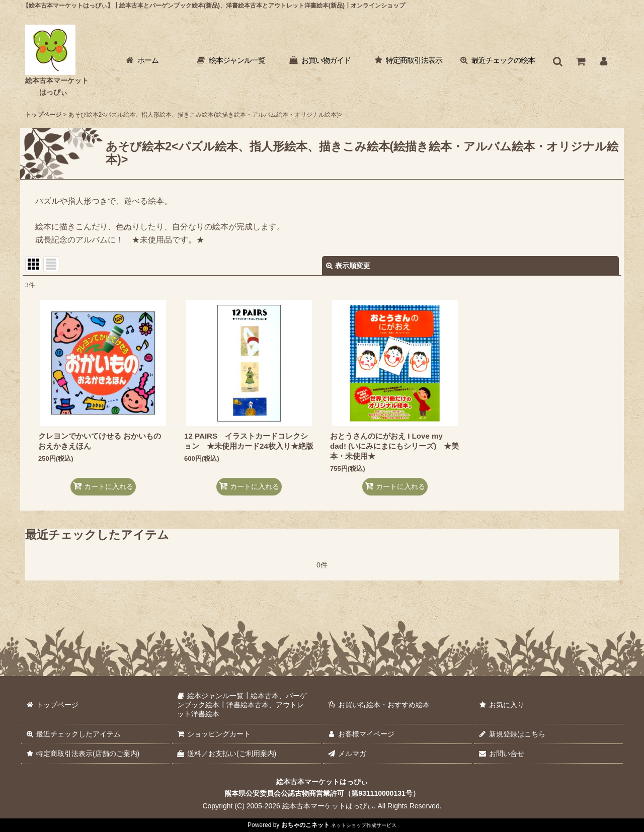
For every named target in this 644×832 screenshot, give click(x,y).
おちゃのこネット (305, 825)
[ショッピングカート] (581, 61)
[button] (557, 61)
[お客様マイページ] (604, 61)
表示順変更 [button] (348, 266)
